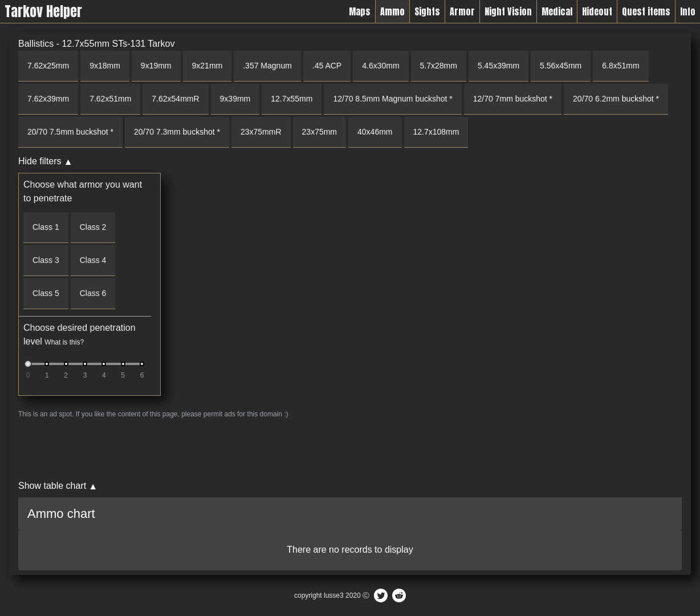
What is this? (64, 342)
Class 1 (46, 227)
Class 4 (93, 260)
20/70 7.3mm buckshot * (177, 132)
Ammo (392, 11)
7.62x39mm (48, 99)
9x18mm (105, 66)
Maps (360, 11)
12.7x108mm (436, 132)
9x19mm (156, 66)
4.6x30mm (380, 66)
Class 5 (46, 293)
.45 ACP (327, 66)
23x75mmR (261, 132)
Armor (462, 11)
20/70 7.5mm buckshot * (70, 132)
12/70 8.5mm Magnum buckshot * (392, 99)
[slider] (28, 364)
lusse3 (334, 595)
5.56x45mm (561, 66)
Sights (427, 11)
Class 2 (93, 227)
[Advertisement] (350, 449)
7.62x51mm (110, 99)
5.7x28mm (439, 66)
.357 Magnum (267, 66)
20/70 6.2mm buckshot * (616, 99)
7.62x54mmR (175, 99)
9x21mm (207, 66)
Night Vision (508, 11)
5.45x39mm (498, 66)
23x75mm (320, 132)
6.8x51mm (620, 66)
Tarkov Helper (43, 11)
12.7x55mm (292, 99)
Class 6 (93, 293)
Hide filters (40, 161)
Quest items (646, 11)
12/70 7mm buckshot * (513, 99)
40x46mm (375, 132)
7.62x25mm (48, 66)
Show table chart (52, 486)
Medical (557, 11)
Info (688, 11)
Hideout (597, 11)
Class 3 (46, 260)
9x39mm (235, 99)
